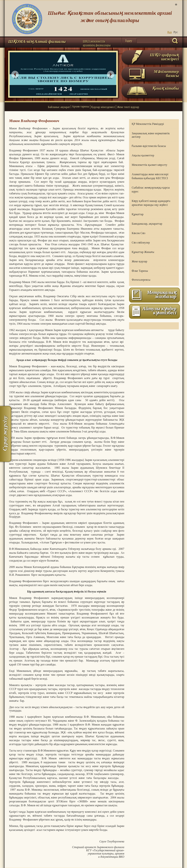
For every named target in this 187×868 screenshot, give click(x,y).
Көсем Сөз (138, 233)
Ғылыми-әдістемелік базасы (149, 146)
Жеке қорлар (139, 261)
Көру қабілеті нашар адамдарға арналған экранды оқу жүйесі (151, 203)
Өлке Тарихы (140, 271)
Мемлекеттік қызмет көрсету (149, 165)
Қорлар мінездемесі (103, 107)
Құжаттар (138, 214)
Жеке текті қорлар (128, 107)
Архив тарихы (80, 106)
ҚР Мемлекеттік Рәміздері (148, 124)
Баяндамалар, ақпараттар (147, 224)
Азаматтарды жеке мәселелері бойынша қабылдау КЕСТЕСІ (150, 176)
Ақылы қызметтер (143, 155)
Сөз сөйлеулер (141, 243)
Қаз (170, 32)
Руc (176, 32)
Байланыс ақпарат (59, 107)
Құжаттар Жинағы (143, 252)
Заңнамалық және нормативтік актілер (151, 135)
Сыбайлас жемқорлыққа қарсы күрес (151, 190)
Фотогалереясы (141, 280)
